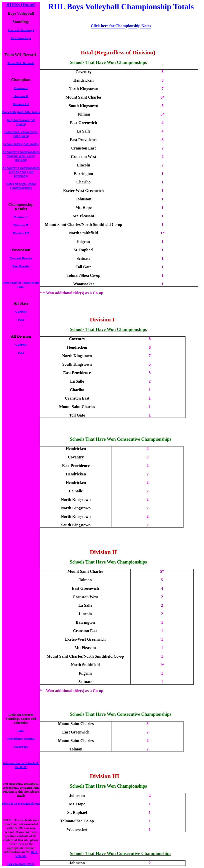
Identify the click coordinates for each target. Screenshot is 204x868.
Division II (21, 96)
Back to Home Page (21, 864)
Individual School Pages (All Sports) (21, 134)
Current (21, 312)
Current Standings (21, 30)
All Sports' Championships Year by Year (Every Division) (21, 156)
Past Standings (21, 38)
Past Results (21, 266)
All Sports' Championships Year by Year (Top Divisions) (21, 172)
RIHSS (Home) (21, 4)
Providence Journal (21, 739)
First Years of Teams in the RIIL (21, 285)
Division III (21, 104)
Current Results (21, 258)
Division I (21, 88)
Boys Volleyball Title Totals (21, 112)
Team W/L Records (21, 63)
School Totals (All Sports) (21, 144)
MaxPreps (21, 747)
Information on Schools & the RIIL (21, 765)
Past (21, 320)
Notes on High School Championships (21, 186)
